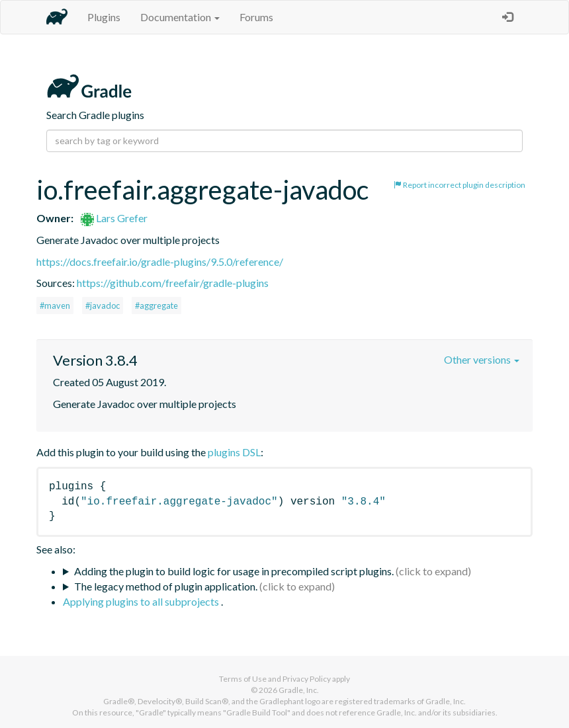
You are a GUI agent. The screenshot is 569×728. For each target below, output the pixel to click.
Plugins (104, 17)
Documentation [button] (180, 17)
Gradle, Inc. (299, 690)
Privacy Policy (307, 679)
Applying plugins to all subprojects (142, 601)
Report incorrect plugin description (460, 185)
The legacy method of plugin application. (166, 586)
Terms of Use (243, 679)
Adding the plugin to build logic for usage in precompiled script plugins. (234, 571)
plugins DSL (234, 452)
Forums (256, 17)
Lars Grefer (114, 218)
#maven (55, 305)
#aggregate (156, 305)
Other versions (482, 359)
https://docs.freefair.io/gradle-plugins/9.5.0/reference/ (160, 262)
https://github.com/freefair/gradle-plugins (173, 283)
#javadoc (103, 305)
